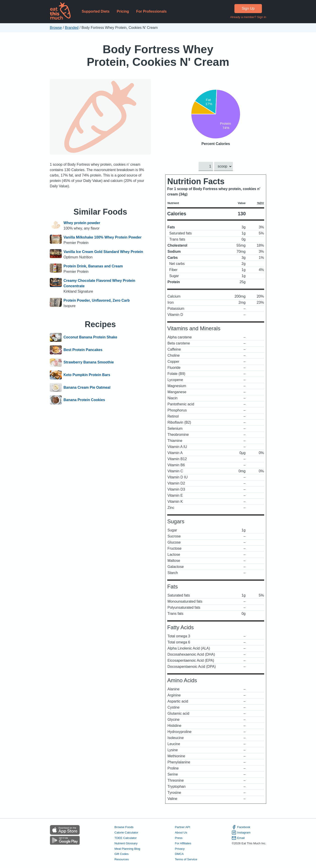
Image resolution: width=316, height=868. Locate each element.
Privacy (180, 849)
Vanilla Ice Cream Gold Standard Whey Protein (103, 252)
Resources (122, 860)
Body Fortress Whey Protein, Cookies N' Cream (158, 56)
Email (238, 838)
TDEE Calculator (126, 838)
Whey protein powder (82, 223)
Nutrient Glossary (126, 843)
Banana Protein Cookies (84, 400)
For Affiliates (183, 843)
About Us (181, 832)
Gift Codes (122, 854)
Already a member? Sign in (248, 17)
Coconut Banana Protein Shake (90, 338)
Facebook (241, 827)
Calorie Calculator (126, 832)
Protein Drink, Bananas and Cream (93, 266)
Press (179, 838)
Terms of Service (186, 860)
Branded (72, 28)
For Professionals (151, 11)
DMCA (179, 854)
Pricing (123, 11)
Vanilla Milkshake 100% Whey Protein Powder (103, 237)
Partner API (183, 827)
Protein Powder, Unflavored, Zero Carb (97, 300)
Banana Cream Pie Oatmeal (87, 388)
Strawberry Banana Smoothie (89, 363)
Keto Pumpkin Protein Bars (87, 375)
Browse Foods (124, 827)
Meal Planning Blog (127, 849)
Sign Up (248, 8)
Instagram (241, 833)
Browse (56, 28)
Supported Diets (96, 11)
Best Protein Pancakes (83, 350)
